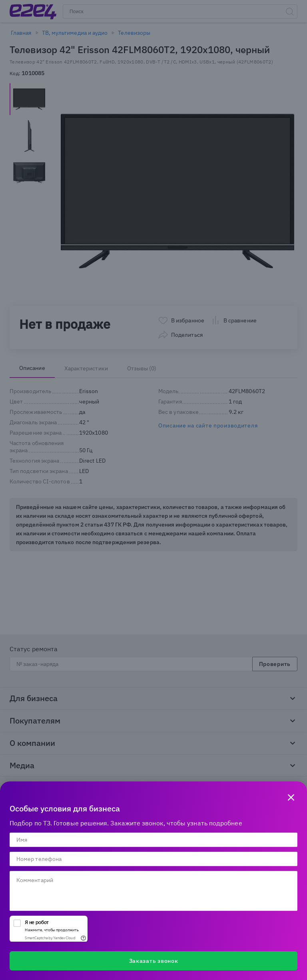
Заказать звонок (154, 961)
